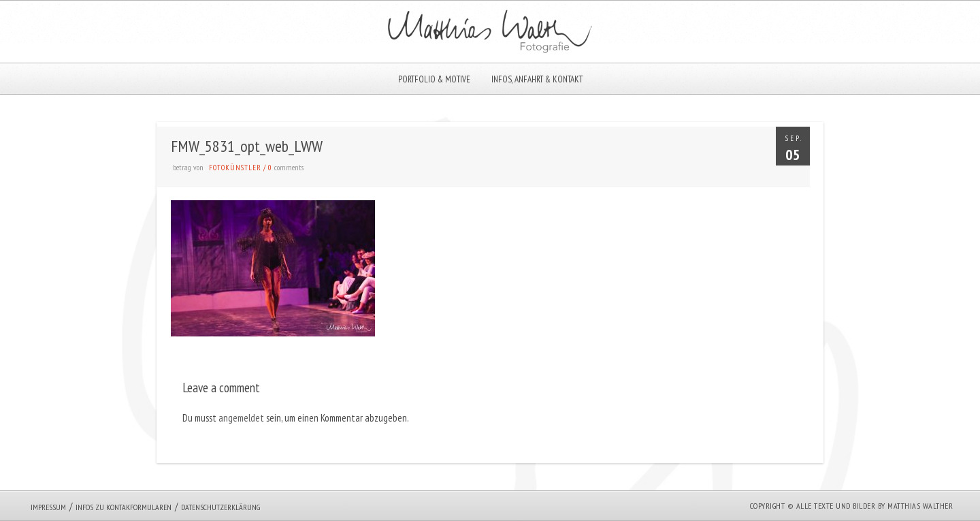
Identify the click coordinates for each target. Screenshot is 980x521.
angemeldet (241, 418)
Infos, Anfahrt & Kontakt (537, 79)
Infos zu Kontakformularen (124, 507)
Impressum (48, 507)
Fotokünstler (235, 168)
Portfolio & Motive (434, 79)
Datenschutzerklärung (220, 507)
